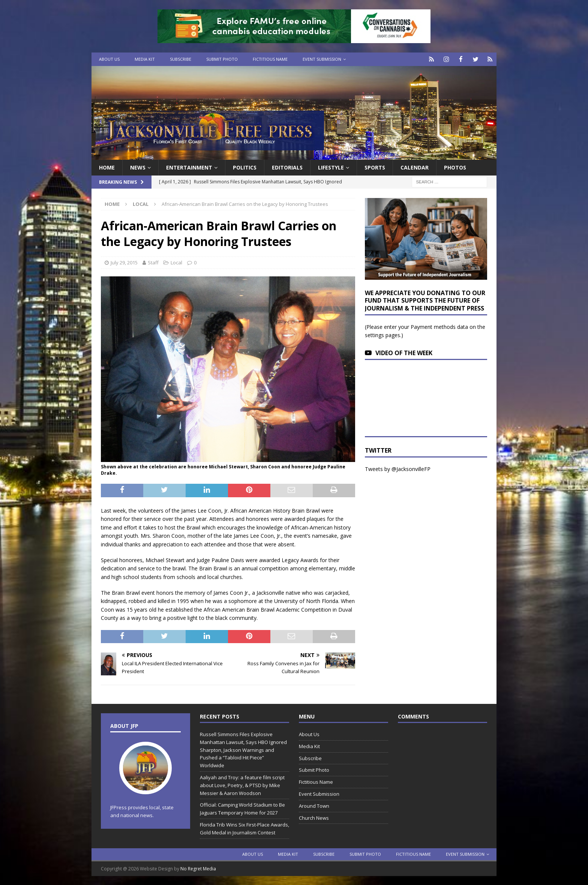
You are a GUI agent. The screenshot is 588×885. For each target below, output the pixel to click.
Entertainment (189, 167)
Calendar (415, 167)
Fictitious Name (270, 59)
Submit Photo (222, 59)
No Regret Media (198, 868)
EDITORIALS (287, 167)
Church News (314, 817)
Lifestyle (331, 167)
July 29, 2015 (124, 262)
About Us (109, 59)
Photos (455, 167)
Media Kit (145, 59)
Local (176, 262)
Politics (245, 167)
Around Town (314, 805)
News (138, 167)
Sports (375, 167)
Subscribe (181, 59)
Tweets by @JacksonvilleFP (398, 469)
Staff (153, 262)
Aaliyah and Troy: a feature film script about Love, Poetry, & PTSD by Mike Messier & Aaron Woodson (242, 785)
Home (107, 167)
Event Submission (322, 59)
